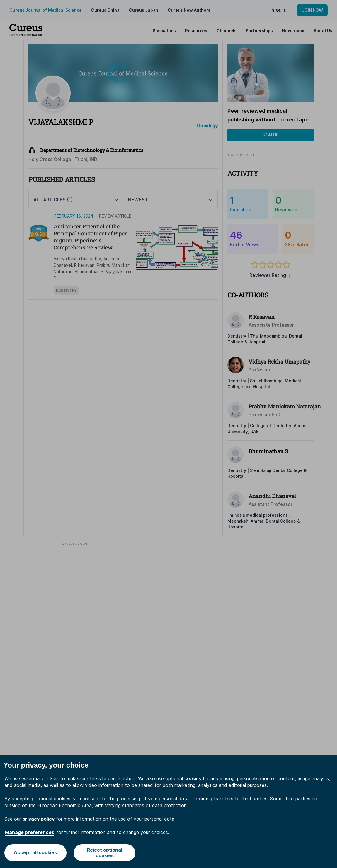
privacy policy (38, 819)
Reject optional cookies (105, 853)
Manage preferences (30, 832)
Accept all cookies (35, 852)
